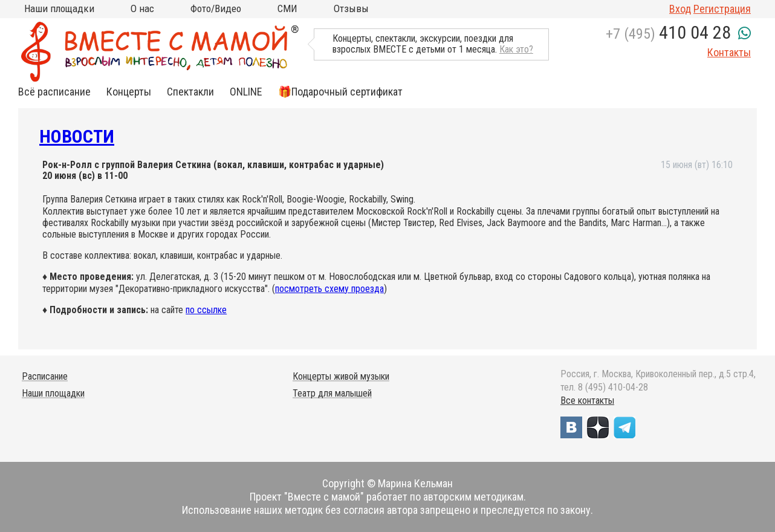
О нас (142, 8)
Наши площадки (59, 8)
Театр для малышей (332, 393)
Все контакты (587, 401)
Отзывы (351, 8)
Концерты (129, 92)
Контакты (729, 52)
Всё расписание (54, 92)
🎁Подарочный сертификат (340, 92)
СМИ (287, 8)
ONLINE (246, 92)
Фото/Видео (216, 8)
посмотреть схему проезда (329, 289)
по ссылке (206, 310)
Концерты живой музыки (341, 376)
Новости (77, 136)
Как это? (516, 49)
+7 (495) (668, 34)
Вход (680, 9)
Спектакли (190, 92)
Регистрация (722, 9)
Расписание (45, 376)
